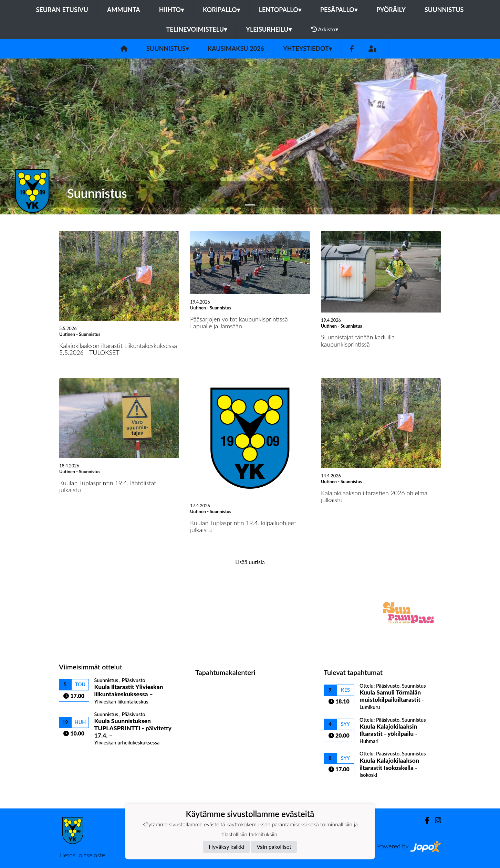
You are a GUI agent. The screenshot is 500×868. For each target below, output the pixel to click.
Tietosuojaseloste (82, 855)
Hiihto (171, 10)
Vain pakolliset (274, 846)
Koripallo (221, 10)
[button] (38, 136)
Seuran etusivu (62, 10)
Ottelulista (76, 758)
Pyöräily (391, 10)
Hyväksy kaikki (226, 846)
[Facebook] (352, 49)
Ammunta (124, 10)
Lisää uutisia (250, 562)
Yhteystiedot (308, 49)
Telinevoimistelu (196, 29)
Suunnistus (444, 10)
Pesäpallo (339, 10)
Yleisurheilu (269, 29)
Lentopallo (280, 10)
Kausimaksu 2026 (236, 49)
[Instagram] (435, 820)
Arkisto (325, 29)
